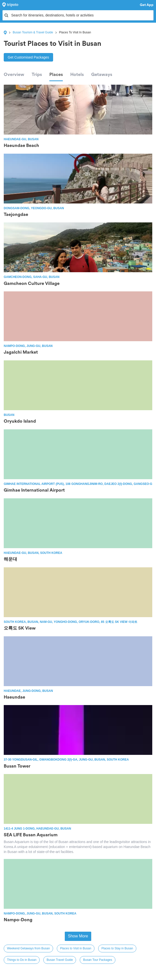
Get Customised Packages (28, 57)
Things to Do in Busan (22, 960)
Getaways (102, 74)
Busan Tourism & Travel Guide (33, 32)
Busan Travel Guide (60, 960)
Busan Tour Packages (98, 960)
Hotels (77, 74)
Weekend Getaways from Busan (28, 948)
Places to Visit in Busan (76, 948)
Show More (78, 936)
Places (56, 74)
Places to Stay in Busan (117, 948)
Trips (37, 74)
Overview (14, 74)
